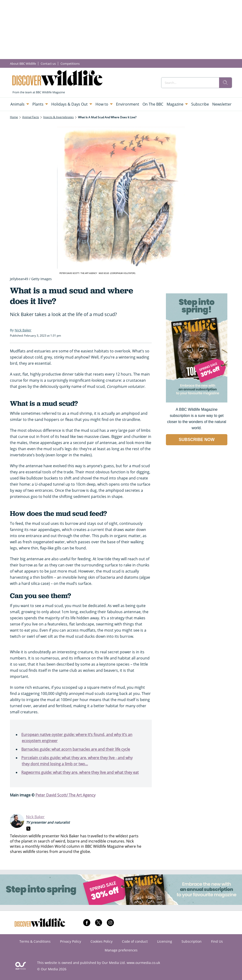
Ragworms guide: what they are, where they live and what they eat (80, 772)
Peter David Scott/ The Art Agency (65, 795)
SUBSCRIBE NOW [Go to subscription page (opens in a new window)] (197, 440)
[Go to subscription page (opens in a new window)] (197, 401)
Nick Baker (35, 817)
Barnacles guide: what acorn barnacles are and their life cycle (76, 749)
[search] (225, 83)
